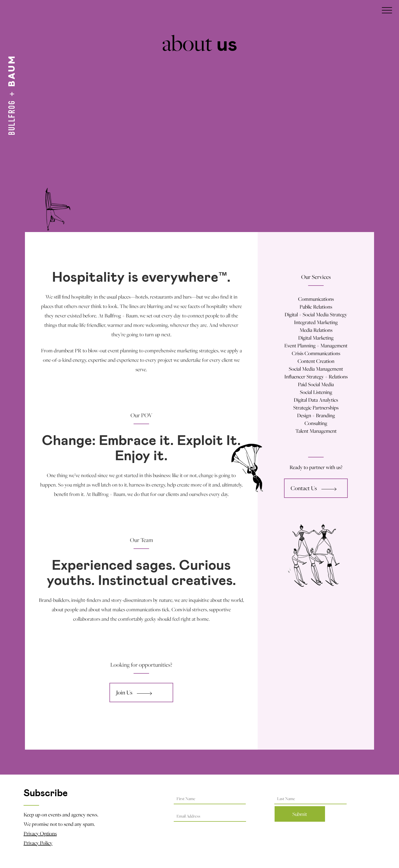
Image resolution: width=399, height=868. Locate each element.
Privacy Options (40, 833)
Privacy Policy (38, 843)
